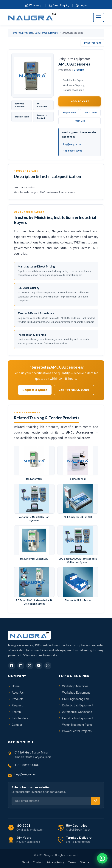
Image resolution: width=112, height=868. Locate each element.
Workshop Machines (75, 686)
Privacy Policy (55, 862)
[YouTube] (39, 666)
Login (81, 5)
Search (16, 712)
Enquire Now (69, 113)
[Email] (51, 801)
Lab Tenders (20, 718)
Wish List (80, 121)
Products (18, 699)
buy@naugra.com (73, 144)
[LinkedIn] (21, 666)
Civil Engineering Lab (76, 699)
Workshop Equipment (76, 693)
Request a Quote (35, 390)
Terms (72, 862)
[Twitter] (30, 666)
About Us (18, 693)
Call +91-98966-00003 (74, 390)
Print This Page (93, 43)
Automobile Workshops (77, 712)
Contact (17, 725)
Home (14, 33)
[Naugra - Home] (32, 17)
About (25, 862)
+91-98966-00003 (73, 151)
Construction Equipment (78, 718)
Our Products (26, 33)
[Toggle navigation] (99, 17)
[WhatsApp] (48, 666)
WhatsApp (34, 5)
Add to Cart (80, 101)
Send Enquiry (59, 5)
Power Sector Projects (77, 731)
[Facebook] (12, 666)
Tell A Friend (91, 113)
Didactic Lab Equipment (78, 705)
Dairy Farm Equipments (46, 33)
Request (17, 705)
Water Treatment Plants (77, 725)
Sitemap (85, 862)
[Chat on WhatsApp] (102, 858)
